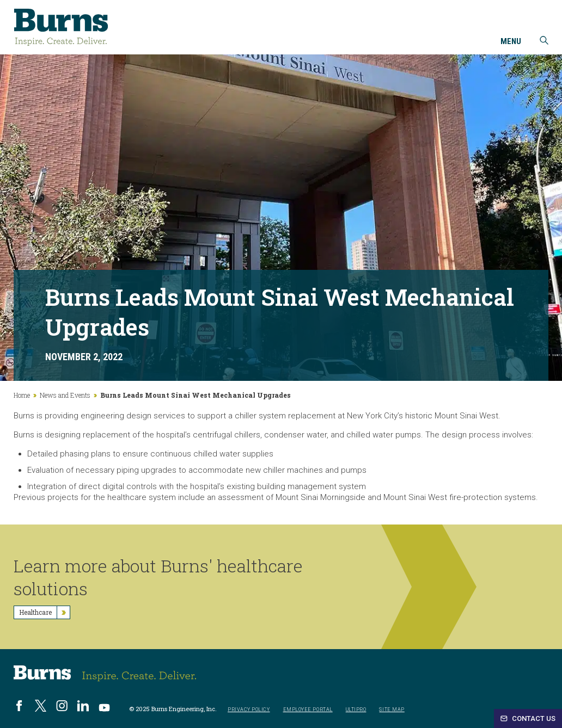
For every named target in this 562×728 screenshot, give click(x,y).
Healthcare (44, 612)
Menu (511, 42)
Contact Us (528, 718)
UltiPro (356, 710)
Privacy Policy (249, 710)
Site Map (392, 710)
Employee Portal (308, 710)
